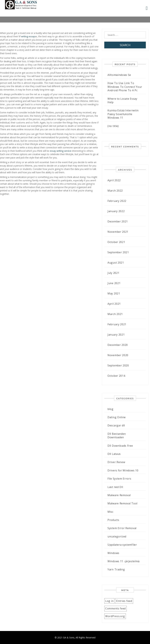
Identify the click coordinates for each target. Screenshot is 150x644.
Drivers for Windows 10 (123, 470)
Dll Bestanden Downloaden (117, 436)
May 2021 (114, 293)
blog (110, 409)
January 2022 (116, 211)
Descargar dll (116, 425)
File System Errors (119, 479)
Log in (109, 601)
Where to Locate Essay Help (122, 100)
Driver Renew (116, 462)
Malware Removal (119, 495)
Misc (110, 512)
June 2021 (114, 283)
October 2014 (116, 376)
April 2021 (114, 304)
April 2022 (114, 180)
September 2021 (118, 252)
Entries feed (124, 601)
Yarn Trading (116, 569)
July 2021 (113, 273)
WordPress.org (115, 616)
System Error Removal (122, 528)
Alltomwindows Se (119, 75)
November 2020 (118, 355)
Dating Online (117, 417)
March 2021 (115, 314)
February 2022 (117, 201)
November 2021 (118, 232)
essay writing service (61, 151)
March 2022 (115, 191)
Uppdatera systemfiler (122, 545)
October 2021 (116, 242)
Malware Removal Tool (122, 503)
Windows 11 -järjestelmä (124, 561)
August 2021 (116, 263)
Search (125, 45)
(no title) (113, 126)
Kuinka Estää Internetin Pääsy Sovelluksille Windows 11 (123, 114)
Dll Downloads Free (120, 446)
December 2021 (118, 221)
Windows (113, 553)
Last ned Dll (115, 487)
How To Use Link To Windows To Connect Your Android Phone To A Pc (125, 87)
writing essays (28, 36)
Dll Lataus (114, 454)
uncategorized (117, 536)
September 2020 (118, 365)
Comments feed (115, 608)
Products (113, 520)
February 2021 (117, 324)
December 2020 (118, 345)
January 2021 (116, 335)
